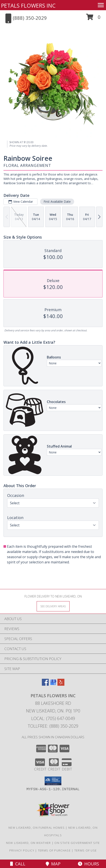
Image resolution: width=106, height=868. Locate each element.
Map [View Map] (53, 864)
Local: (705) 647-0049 (53, 718)
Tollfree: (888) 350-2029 (53, 726)
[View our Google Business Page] (53, 684)
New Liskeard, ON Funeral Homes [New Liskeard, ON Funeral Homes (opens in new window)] (37, 828)
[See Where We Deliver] (53, 606)
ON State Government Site (77, 843)
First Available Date (57, 202)
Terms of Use (86, 850)
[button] (93, 19)
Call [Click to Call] (18, 864)
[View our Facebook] (45, 684)
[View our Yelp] (61, 684)
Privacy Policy (22, 850)
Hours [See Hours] (88, 864)
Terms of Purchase (54, 850)
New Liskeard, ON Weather (28, 843)
